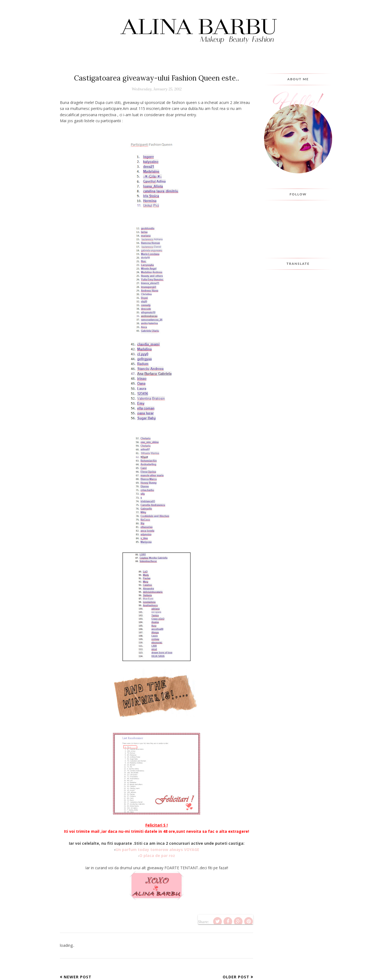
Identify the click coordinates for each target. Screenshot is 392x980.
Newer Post (78, 977)
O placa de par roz (157, 855)
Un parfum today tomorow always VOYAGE (157, 850)
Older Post (236, 977)
